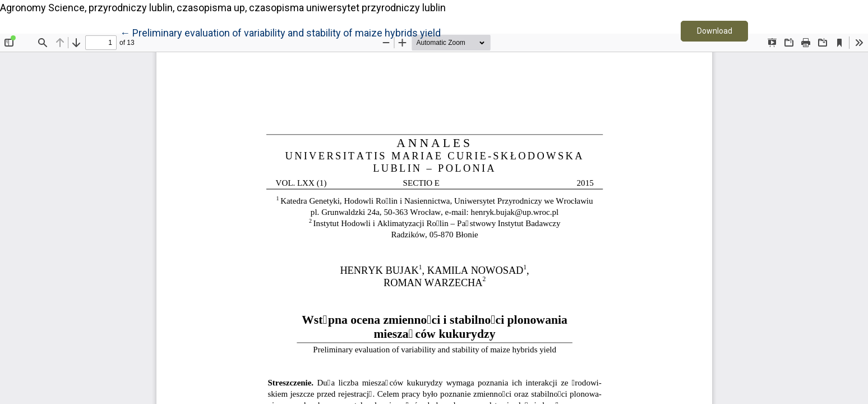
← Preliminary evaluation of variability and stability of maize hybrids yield (280, 32)
